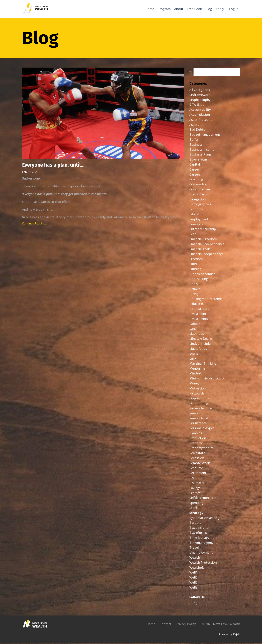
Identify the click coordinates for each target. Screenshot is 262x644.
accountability (200, 110)
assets (194, 125)
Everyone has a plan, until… (55, 166)
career (194, 170)
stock (194, 508)
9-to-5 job (197, 105)
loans (194, 354)
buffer (194, 140)
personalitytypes (202, 429)
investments (199, 319)
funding (195, 270)
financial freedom (203, 240)
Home (150, 9)
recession (197, 459)
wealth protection (203, 563)
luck (193, 359)
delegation (197, 200)
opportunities (200, 399)
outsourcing (199, 404)
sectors (195, 493)
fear (193, 235)
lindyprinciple (200, 344)
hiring (194, 294)
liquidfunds (198, 349)
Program (164, 9)
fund (193, 265)
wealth (195, 558)
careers (195, 175)
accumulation (200, 115)
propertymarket (201, 449)
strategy (196, 513)
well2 (193, 578)
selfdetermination (203, 498)
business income (202, 150)
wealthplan (198, 568)
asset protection (202, 120)
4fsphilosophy (200, 100)
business (196, 145)
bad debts (197, 130)
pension (195, 414)
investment (198, 314)
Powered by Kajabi (230, 635)
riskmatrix (197, 483)
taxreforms (198, 533)
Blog (209, 9)
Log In (234, 9)
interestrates (199, 309)
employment (199, 220)
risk (192, 478)
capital (195, 165)
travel (194, 548)
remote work (200, 464)
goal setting (199, 279)
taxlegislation (200, 528)
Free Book (194, 9)
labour (195, 324)
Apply (220, 9)
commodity (198, 185)
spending (196, 503)
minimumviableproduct (207, 379)
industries (197, 304)
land (193, 329)
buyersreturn (199, 160)
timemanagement (203, 543)
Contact (166, 624)
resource (196, 469)
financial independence (207, 245)
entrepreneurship (203, 230)
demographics (200, 205)
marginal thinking (203, 364)
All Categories (200, 90)
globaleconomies (202, 274)
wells (193, 588)
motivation (197, 389)
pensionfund (199, 419)
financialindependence (206, 255)
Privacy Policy (186, 624)
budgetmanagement (205, 135)
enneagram (198, 225)
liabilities (197, 334)
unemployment (201, 553)
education (197, 215)
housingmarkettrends (206, 299)
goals (194, 284)
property (196, 444)
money (194, 384)
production (198, 439)
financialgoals (200, 250)
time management (203, 538)
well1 (193, 573)
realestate (197, 454)
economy (196, 210)
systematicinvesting (204, 518)
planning (196, 434)
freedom (196, 260)
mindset (195, 374)
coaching (196, 180)
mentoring (197, 369)
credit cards (199, 195)
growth (195, 289)
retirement (198, 473)
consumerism (200, 190)
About (179, 9)
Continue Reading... (35, 224)
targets (195, 523)
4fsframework (200, 95)
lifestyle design (201, 339)
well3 (193, 583)
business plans (200, 155)
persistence (198, 424)
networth (197, 394)
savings (195, 488)
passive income (201, 409)
